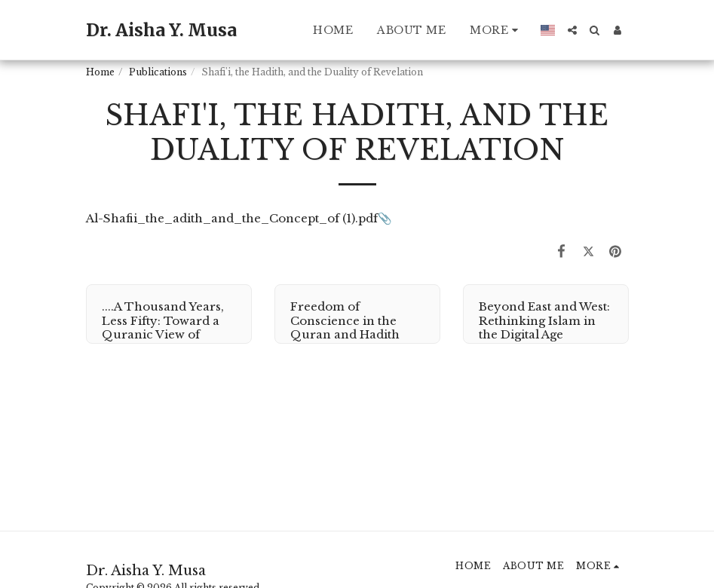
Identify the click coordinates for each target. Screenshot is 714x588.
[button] (572, 30)
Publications (158, 72)
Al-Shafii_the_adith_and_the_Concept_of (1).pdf (232, 218)
